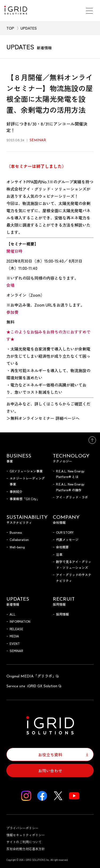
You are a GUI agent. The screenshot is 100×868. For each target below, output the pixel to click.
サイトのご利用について (24, 842)
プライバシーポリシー (22, 828)
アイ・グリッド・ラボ (72, 497)
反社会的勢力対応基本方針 (26, 849)
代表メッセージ (67, 539)
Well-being (17, 547)
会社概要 (62, 547)
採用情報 (62, 614)
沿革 (59, 554)
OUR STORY (65, 532)
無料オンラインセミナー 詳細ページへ (45, 418)
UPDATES (29, 28)
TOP (10, 28)
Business (16, 532)
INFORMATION (20, 621)
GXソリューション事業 (26, 471)
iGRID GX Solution (34, 686)
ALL (13, 614)
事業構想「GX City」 (25, 499)
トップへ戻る (92, 440)
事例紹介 (16, 491)
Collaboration (19, 539)
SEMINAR (16, 651)
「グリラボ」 (33, 676)
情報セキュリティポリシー (26, 835)
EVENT (15, 643)
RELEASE (16, 629)
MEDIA (14, 636)
